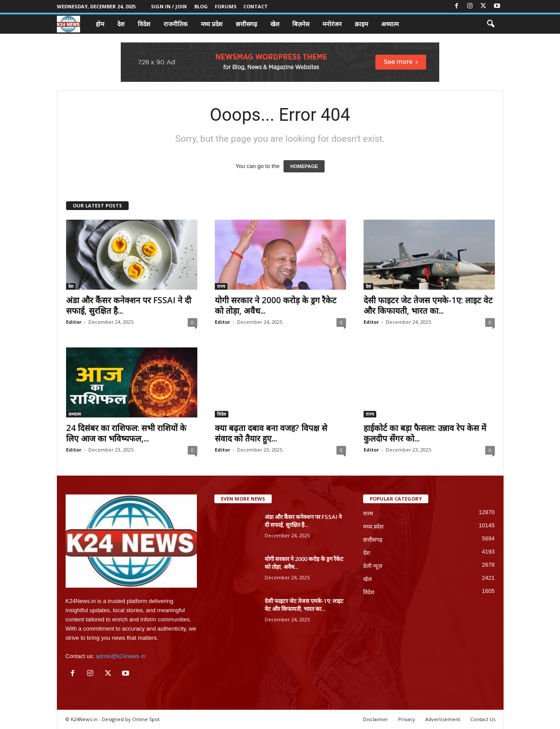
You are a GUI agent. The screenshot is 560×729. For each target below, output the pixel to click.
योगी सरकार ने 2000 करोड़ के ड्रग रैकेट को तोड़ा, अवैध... (276, 305)
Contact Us (483, 719)
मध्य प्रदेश (212, 24)
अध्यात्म (390, 24)
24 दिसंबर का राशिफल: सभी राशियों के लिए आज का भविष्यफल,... (126, 433)
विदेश (144, 24)
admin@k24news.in (121, 656)
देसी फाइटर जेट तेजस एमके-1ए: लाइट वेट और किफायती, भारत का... (428, 305)
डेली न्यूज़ (373, 566)
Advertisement (443, 719)
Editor (74, 322)
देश (121, 24)
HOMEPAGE (304, 166)
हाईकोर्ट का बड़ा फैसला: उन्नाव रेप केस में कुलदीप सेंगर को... (425, 433)
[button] (490, 24)
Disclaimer (376, 719)
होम (100, 24)
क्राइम (361, 24)
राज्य (221, 286)
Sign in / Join (169, 6)
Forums (226, 6)
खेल (275, 24)
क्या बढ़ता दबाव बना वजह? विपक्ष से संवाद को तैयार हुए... (271, 433)
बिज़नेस (301, 24)
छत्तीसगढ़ (247, 24)
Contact (255, 6)
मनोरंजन (332, 24)
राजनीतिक (176, 24)
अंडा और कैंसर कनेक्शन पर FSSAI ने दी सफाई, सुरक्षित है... (129, 305)
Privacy (407, 719)
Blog (201, 6)
